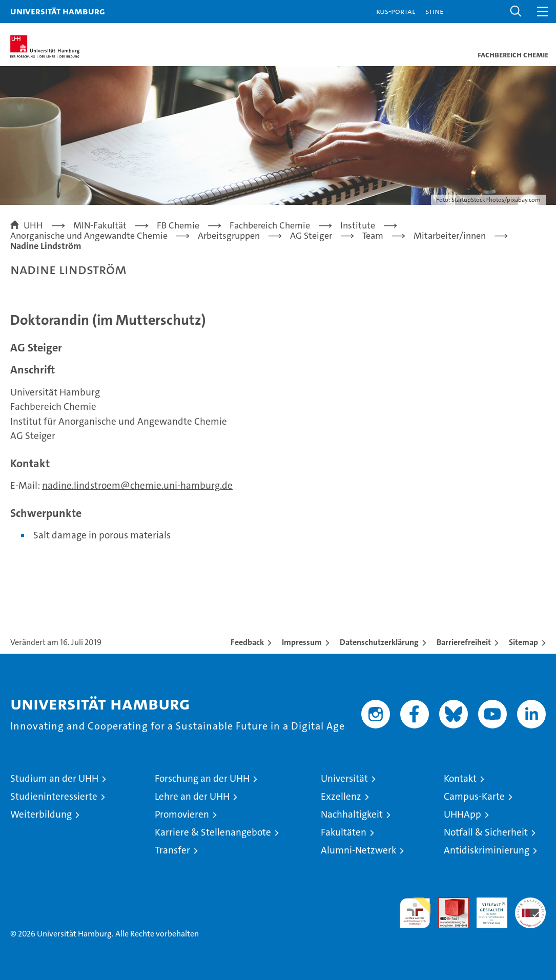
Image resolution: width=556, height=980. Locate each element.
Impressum (302, 642)
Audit (448, 903)
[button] (516, 12)
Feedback (247, 642)
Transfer (172, 850)
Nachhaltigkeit (352, 814)
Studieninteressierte (54, 796)
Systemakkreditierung (530, 903)
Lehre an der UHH (192, 796)
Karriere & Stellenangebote (213, 832)
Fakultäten (344, 832)
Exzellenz (341, 796)
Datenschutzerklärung (379, 642)
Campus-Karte (474, 796)
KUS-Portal (396, 11)
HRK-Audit (486, 908)
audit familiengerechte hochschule (415, 913)
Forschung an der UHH (202, 778)
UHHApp (462, 814)
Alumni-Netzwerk (358, 850)
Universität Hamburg (58, 11)
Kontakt (460, 778)
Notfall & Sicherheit (486, 832)
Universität (344, 778)
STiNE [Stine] (434, 11)
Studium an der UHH (54, 778)
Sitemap (523, 642)
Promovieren (182, 814)
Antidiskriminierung (487, 850)
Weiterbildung (41, 814)
